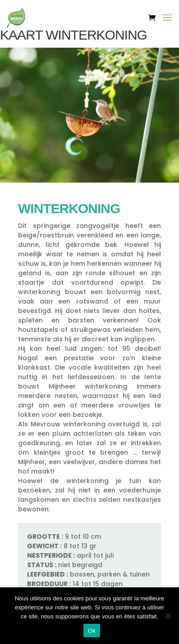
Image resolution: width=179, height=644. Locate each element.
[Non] (168, 616)
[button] (167, 23)
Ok (92, 631)
